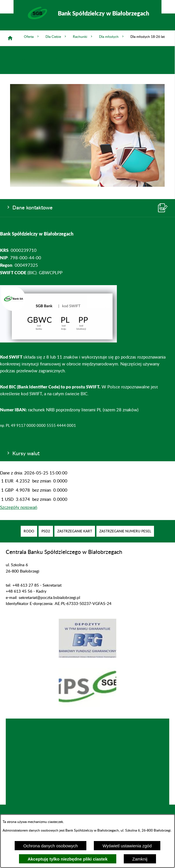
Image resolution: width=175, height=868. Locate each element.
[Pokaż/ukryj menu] (168, 7)
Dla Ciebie (56, 37)
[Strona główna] (10, 38)
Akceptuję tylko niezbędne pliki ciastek (68, 859)
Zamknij (140, 859)
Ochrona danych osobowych (51, 846)
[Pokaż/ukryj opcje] (7, 7)
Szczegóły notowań (19, 508)
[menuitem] (29, 531)
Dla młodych (112, 37)
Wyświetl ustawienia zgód (127, 846)
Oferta (32, 37)
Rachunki (83, 37)
